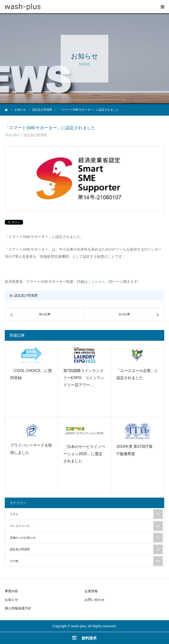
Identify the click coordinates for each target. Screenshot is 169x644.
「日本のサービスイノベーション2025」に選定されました (84, 454)
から (102, 281)
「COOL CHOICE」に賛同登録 (31, 374)
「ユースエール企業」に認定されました (137, 374)
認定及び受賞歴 (35, 135)
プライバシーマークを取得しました (31, 449)
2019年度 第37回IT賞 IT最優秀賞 (136, 450)
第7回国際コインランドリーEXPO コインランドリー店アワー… (84, 378)
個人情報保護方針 (18, 608)
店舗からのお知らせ (86, 538)
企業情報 (91, 591)
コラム (86, 514)
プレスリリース (86, 526)
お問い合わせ (94, 600)
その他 (86, 561)
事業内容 (11, 591)
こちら (93, 281)
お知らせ (11, 600)
